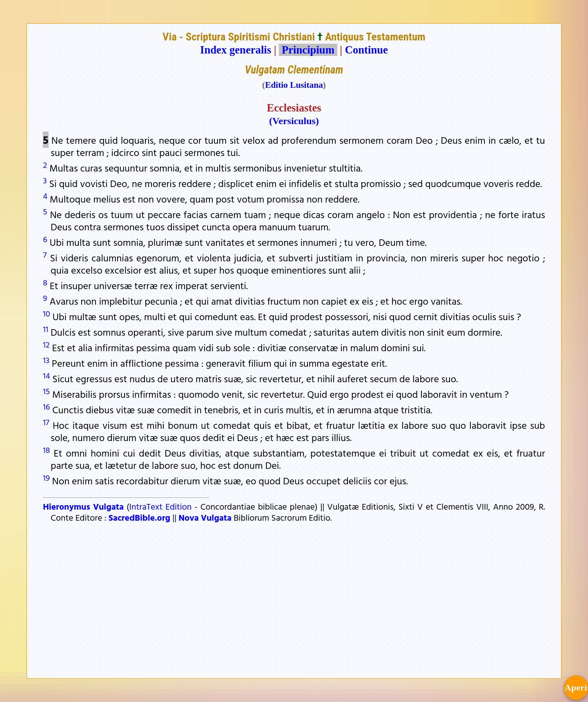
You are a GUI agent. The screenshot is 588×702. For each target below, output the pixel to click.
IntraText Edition (161, 506)
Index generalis (236, 50)
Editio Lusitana (294, 85)
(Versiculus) (294, 121)
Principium (308, 50)
